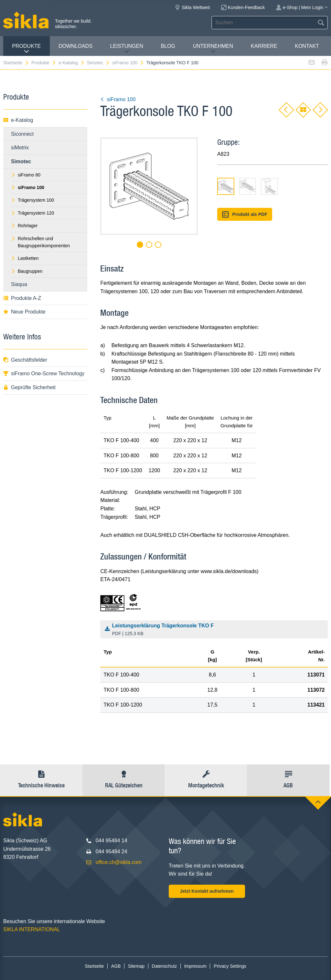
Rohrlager (24, 226)
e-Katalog (72, 63)
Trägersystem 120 (32, 213)
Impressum (195, 966)
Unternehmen (213, 49)
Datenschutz (165, 966)
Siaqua (19, 284)
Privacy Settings (230, 966)
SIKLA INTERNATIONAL (32, 929)
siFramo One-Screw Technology (44, 373)
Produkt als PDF (245, 214)
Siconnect (22, 134)
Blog (168, 46)
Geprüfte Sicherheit (29, 387)
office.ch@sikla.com (119, 862)
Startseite (16, 63)
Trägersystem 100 (32, 200)
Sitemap (136, 966)
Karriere (264, 46)
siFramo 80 (26, 175)
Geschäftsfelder (25, 360)
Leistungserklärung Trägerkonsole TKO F (216, 630)
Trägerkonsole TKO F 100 (172, 63)
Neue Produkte (24, 312)
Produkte (26, 49)
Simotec (99, 63)
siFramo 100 (128, 63)
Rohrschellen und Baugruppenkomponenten (40, 242)
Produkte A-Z (22, 298)
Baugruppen (27, 271)
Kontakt (307, 46)
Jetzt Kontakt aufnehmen (207, 891)
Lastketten (25, 258)
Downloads (75, 46)
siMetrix (20, 148)
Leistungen (127, 49)
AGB (116, 966)
